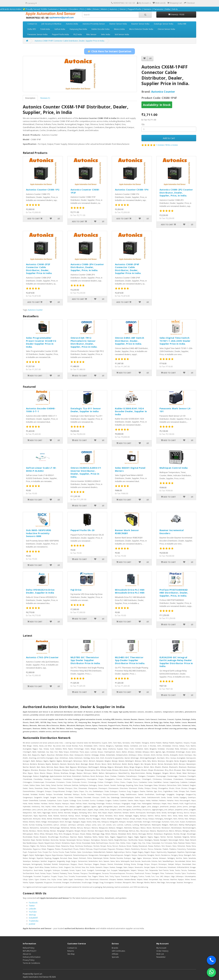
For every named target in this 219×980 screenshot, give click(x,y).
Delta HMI (182, 24)
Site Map (71, 954)
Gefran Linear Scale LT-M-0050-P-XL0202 (41, 469)
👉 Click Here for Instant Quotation (109, 51)
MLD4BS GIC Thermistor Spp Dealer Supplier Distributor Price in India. (130, 660)
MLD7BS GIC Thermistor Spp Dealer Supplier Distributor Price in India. (86, 660)
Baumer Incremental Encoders (172, 532)
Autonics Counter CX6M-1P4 (132, 190)
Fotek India (45, 29)
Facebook (33, 903)
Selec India (106, 34)
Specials (115, 957)
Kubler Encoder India (101, 29)
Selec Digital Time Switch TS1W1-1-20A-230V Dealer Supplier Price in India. (175, 341)
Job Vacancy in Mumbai (51, 24)
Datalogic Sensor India (164, 24)
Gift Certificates (118, 951)
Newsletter (161, 957)
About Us (27, 954)
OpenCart (38, 974)
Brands (115, 948)
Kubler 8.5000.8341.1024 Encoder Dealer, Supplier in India (131, 411)
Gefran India (60, 29)
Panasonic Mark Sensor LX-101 (176, 410)
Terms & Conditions (31, 963)
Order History (162, 951)
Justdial (32, 924)
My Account (161, 948)
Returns (71, 951)
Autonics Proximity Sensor (94, 24)
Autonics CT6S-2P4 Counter (42, 657)
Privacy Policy (29, 960)
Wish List (160, 954)
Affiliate (115, 954)
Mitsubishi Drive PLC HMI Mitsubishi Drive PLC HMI (130, 591)
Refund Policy (29, 948)
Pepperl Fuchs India (60, 34)
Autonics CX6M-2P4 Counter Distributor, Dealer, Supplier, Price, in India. (87, 267)
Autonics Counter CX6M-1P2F (85, 191)
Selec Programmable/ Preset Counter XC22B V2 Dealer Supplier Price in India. (41, 342)
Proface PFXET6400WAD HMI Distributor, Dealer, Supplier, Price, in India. (174, 593)
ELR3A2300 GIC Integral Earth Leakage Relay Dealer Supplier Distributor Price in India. (176, 662)
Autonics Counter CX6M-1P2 (43, 190)
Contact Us (32, 24)
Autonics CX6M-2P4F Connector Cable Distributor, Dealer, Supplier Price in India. (128, 269)
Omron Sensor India (166, 29)
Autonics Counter (163, 92)
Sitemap (32, 915)
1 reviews (160, 145)
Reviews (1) (45, 98)
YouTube (33, 912)
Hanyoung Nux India (78, 29)
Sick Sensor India (122, 34)
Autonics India (72, 24)
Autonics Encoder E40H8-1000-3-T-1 (41, 410)
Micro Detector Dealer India (141, 29)
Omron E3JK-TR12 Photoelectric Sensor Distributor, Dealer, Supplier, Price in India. (84, 342)
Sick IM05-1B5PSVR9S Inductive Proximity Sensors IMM (39, 533)
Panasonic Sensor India (37, 34)
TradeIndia (34, 921)
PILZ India (78, 34)
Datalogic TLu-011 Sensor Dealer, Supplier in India (86, 410)
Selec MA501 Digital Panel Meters (130, 469)
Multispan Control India (174, 468)
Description (30, 98)
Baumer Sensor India (140, 24)
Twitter (32, 906)
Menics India (119, 29)
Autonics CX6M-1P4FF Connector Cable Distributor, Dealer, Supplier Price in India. (70, 41)
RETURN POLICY (30, 951)
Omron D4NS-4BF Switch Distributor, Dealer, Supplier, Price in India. (129, 341)
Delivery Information (32, 957)
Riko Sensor (91, 34)
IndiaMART (33, 918)
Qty (143, 124)
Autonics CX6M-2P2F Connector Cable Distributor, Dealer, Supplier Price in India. (39, 269)
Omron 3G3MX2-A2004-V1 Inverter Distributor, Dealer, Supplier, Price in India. (86, 472)
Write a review (172, 145)
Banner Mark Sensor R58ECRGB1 (127, 532)
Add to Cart (169, 138)
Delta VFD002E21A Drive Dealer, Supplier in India (40, 591)
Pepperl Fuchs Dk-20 (83, 530)
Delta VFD (32, 29)
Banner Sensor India (118, 24)
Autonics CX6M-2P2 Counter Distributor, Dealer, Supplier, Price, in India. (176, 192)
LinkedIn (32, 909)
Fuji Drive (76, 590)
